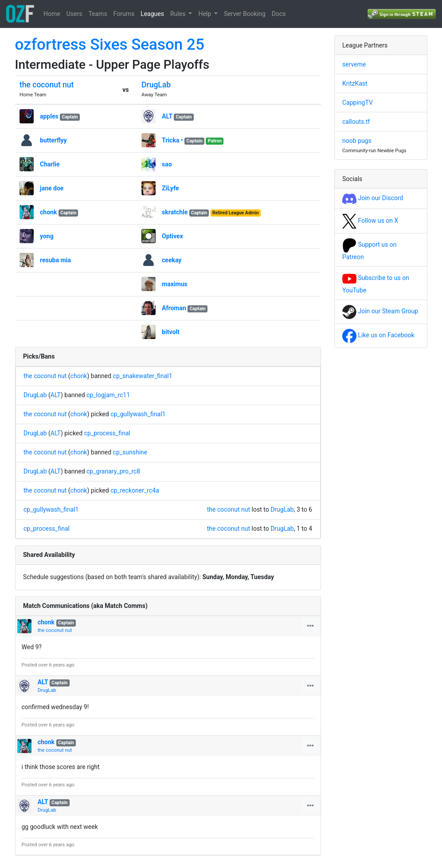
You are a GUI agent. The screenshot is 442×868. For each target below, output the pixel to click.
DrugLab (156, 85)
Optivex (172, 236)
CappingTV (358, 103)
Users (74, 14)
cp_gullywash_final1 (138, 414)
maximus (175, 284)
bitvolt (171, 332)
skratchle (175, 212)
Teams (98, 14)
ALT (167, 116)
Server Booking (245, 14)
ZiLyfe (170, 188)
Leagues (152, 14)
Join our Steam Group (380, 311)
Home (52, 14)
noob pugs (357, 141)
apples (49, 116)
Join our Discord (373, 198)
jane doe (52, 188)
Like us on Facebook (378, 335)
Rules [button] (179, 14)
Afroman (174, 308)
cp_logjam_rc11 (108, 395)
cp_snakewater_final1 (143, 376)
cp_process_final (107, 433)
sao (167, 164)
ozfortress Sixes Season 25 (110, 45)
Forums (124, 14)
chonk (48, 212)
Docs (279, 14)
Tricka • (172, 140)
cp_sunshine (130, 452)
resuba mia (55, 260)
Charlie (50, 164)
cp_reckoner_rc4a (135, 490)
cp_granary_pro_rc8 (113, 471)
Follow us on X (370, 221)
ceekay (172, 260)
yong (47, 236)
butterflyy (53, 140)
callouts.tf (356, 122)
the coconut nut (47, 85)
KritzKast (355, 83)
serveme (354, 64)
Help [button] (205, 14)
